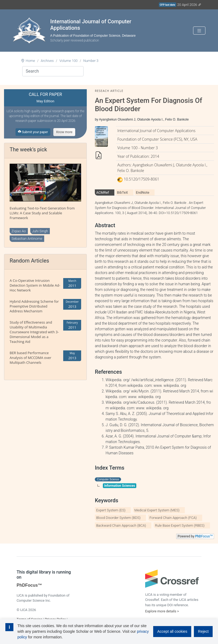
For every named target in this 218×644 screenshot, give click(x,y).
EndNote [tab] (143, 192)
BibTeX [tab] (123, 192)
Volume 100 (69, 61)
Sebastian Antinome (27, 239)
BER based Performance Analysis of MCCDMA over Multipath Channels (31, 358)
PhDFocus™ (29, 585)
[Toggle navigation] (199, 31)
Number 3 (91, 61)
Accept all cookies (172, 631)
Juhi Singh (40, 231)
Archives (47, 61)
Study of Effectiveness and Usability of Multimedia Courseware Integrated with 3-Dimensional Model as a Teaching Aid (34, 332)
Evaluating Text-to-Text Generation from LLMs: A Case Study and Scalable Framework (42, 213)
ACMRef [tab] (103, 192)
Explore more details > (162, 611)
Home (30, 61)
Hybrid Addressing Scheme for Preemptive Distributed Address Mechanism (34, 306)
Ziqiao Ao (19, 231)
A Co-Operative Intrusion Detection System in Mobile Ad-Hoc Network (35, 285)
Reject (203, 631)
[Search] (53, 71)
